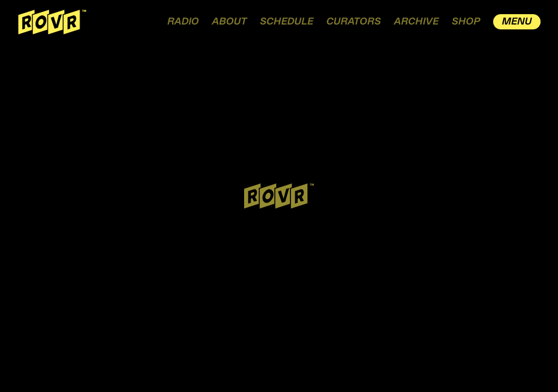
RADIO (183, 22)
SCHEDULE (287, 22)
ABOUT (229, 22)
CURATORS (354, 22)
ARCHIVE (416, 22)
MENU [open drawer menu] (517, 22)
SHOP (466, 22)
